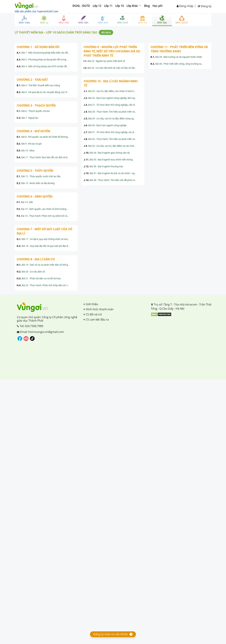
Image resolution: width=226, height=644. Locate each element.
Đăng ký (205, 6)
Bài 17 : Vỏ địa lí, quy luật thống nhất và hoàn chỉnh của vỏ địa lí (46, 239)
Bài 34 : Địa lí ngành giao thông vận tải (107, 153)
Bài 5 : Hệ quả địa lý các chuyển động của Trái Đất (45, 92)
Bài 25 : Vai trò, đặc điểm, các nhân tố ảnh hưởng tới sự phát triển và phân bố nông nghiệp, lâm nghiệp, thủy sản (113, 91)
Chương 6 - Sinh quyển (35, 196)
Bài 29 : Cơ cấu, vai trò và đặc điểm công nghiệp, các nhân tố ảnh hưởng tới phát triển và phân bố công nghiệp (113, 119)
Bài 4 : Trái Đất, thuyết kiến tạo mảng (38, 85)
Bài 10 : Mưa (26, 151)
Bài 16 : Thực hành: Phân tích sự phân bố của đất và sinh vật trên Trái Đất (46, 216)
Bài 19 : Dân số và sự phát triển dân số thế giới (43, 265)
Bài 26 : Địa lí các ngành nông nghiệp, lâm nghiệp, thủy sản (113, 98)
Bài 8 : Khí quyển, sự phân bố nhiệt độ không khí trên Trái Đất (46, 137)
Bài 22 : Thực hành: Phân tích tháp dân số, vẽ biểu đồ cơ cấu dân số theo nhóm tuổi (46, 285)
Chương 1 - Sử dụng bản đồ (38, 47)
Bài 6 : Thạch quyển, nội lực (33, 111)
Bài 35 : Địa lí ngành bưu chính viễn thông (108, 160)
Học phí (157, 6)
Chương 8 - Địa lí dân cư (36, 259)
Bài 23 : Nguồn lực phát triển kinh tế (104, 61)
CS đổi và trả (93, 314)
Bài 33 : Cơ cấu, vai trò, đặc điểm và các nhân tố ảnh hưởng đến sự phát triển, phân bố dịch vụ (113, 146)
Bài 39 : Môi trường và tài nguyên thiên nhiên (176, 57)
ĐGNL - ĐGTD (81, 6)
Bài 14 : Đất (25, 202)
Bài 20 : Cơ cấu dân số (31, 272)
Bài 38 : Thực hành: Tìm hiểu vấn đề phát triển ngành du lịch (113, 180)
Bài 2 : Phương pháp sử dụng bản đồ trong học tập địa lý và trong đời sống (46, 60)
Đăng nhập (185, 6)
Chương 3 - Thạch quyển (36, 105)
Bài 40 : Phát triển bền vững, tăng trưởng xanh (177, 64)
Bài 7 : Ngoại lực (28, 118)
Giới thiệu (91, 304)
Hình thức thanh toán (99, 309)
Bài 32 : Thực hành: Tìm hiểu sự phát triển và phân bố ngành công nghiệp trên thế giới (113, 139)
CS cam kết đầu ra (96, 320)
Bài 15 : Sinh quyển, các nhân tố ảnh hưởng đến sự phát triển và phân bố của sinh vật (46, 209)
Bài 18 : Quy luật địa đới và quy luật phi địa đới (43, 246)
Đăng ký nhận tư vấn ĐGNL (111, 634)
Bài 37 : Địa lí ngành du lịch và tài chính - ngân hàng (113, 173)
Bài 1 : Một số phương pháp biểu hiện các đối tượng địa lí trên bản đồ (46, 53)
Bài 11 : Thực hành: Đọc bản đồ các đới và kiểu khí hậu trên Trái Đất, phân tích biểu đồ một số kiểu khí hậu (46, 157)
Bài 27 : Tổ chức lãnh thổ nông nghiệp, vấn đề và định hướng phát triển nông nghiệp (113, 105)
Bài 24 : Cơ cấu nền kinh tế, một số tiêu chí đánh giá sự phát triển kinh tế (113, 68)
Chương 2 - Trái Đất (32, 80)
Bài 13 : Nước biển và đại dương (36, 183)
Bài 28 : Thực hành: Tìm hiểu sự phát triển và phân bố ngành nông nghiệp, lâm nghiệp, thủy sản (113, 112)
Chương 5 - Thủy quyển (35, 171)
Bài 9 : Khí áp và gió (29, 144)
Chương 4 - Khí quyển (33, 131)
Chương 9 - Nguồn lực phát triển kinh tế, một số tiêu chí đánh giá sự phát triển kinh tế (112, 51)
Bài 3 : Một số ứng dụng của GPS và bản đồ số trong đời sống (46, 66)
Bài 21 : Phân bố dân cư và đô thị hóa (39, 278)
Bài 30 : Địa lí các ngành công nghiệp (105, 125)
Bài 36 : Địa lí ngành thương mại (103, 166)
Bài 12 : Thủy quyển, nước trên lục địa (39, 176)
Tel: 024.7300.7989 (30, 326)
